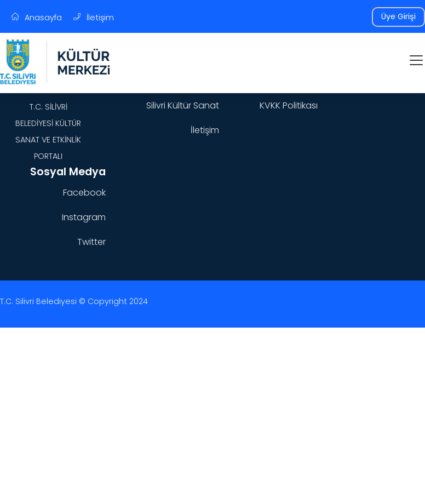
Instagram (84, 217)
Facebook (84, 193)
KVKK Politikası (289, 105)
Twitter (91, 242)
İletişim (205, 130)
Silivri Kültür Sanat (183, 105)
